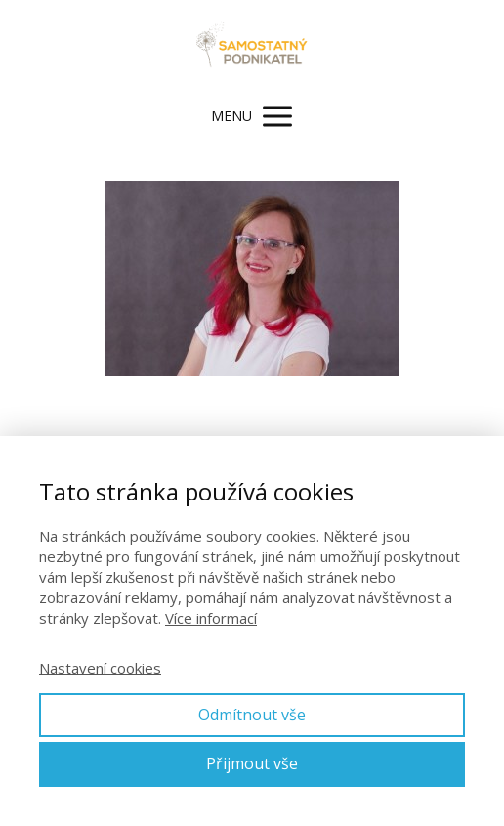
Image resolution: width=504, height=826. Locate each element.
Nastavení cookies (100, 668)
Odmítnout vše (252, 715)
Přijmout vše (252, 763)
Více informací (211, 618)
